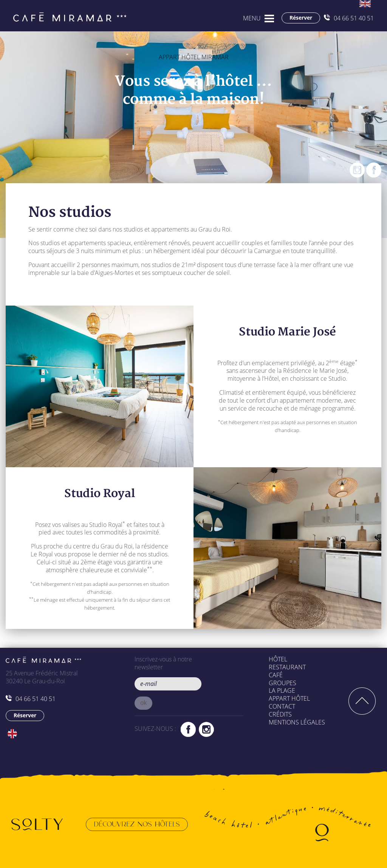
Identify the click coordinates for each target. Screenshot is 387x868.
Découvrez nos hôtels (137, 824)
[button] (143, 703)
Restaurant (287, 667)
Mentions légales (297, 722)
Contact (282, 706)
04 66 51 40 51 (349, 18)
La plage (282, 690)
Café (276, 675)
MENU (252, 18)
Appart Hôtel (289, 698)
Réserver (301, 18)
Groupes (283, 683)
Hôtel (278, 659)
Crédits (280, 714)
